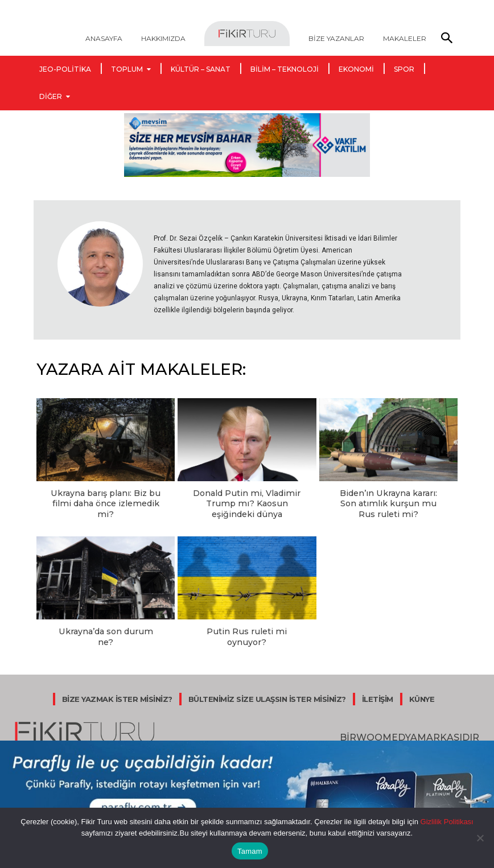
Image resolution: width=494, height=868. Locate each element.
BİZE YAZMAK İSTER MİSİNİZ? (117, 685)
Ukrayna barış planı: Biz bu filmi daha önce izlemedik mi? (106, 502)
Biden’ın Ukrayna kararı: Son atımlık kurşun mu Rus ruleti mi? (388, 502)
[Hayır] (480, 838)
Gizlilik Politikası (446, 822)
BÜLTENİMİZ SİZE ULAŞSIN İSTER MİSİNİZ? (267, 685)
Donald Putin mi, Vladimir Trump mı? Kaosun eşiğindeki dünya (247, 502)
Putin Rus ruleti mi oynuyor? (247, 628)
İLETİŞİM (378, 685)
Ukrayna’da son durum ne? (106, 628)
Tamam (250, 851)
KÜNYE (422, 685)
